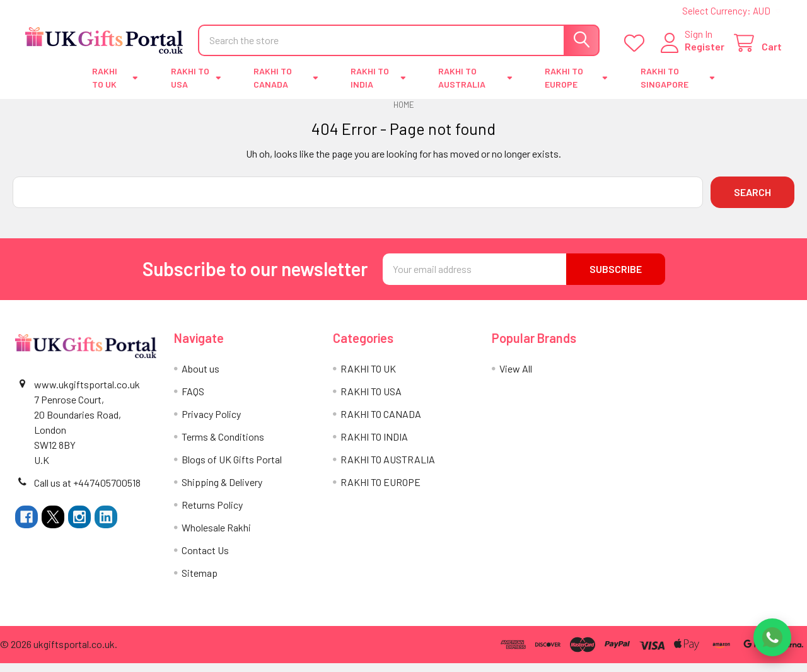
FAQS (193, 400)
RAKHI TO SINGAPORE (678, 86)
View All (516, 377)
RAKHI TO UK (115, 86)
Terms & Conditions (223, 445)
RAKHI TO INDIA (378, 86)
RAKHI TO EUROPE (576, 86)
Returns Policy (212, 513)
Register (705, 52)
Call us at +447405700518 (87, 491)
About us (200, 377)
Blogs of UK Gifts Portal (232, 468)
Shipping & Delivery (222, 491)
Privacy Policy (211, 423)
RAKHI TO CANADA (286, 86)
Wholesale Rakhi (216, 536)
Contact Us (205, 559)
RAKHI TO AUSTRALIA (475, 86)
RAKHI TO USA (196, 86)
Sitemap (200, 582)
